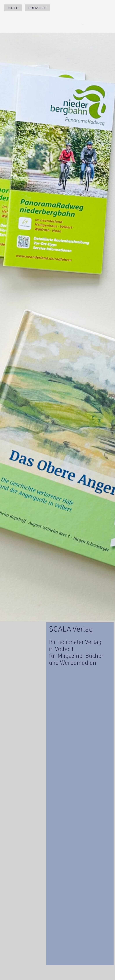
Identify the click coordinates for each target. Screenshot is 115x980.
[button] (104, 24)
